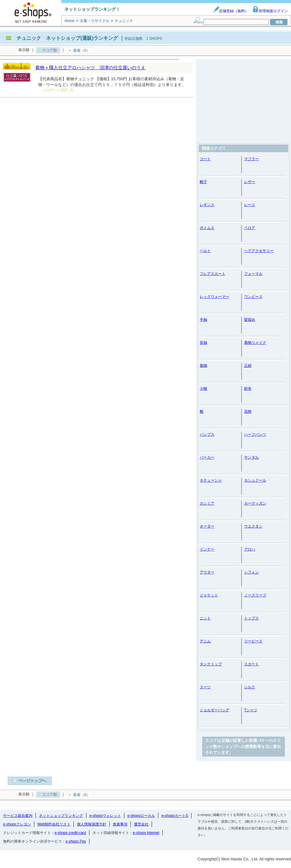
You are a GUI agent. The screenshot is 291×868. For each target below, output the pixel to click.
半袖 (203, 320)
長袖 (203, 343)
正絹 (248, 366)
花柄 (248, 411)
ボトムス (207, 228)
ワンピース (253, 297)
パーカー (207, 457)
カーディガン (255, 503)
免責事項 (120, 824)
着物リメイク (255, 343)
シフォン (251, 572)
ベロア (250, 228)
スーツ (205, 687)
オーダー (207, 526)
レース (250, 205)
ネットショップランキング (61, 816)
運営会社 (141, 824)
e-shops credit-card (70, 833)
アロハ (250, 549)
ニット (205, 618)
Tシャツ (251, 710)
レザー (250, 182)
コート (205, 159)
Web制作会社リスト (54, 824)
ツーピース (253, 641)
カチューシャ (211, 480)
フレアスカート (213, 274)
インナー (207, 549)
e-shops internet (146, 833)
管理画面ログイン (270, 11)
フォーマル (253, 274)
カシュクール (255, 480)
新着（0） (82, 51)
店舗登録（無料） (231, 11)
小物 (203, 389)
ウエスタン (253, 526)
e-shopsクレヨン (17, 824)
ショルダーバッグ (214, 710)
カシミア (207, 503)
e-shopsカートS (175, 816)
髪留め (250, 320)
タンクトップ (211, 664)
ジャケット (209, 595)
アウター (207, 572)
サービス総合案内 (18, 816)
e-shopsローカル (141, 816)
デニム (205, 641)
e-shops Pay (76, 841)
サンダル (251, 457)
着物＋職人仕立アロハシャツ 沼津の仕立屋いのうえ (90, 68)
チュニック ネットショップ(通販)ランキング (67, 38)
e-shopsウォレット (105, 816)
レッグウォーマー (214, 297)
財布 (248, 389)
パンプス (207, 434)
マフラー (251, 159)
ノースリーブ (255, 595)
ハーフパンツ (255, 434)
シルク (250, 687)
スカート (251, 664)
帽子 (203, 182)
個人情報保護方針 (92, 824)
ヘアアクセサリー (259, 251)
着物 (203, 366)
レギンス (207, 205)
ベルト (205, 251)
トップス (251, 618)
